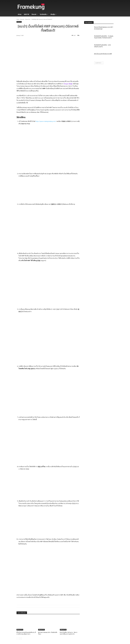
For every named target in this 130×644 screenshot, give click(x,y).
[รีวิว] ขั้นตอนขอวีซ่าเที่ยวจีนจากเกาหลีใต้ (103, 54)
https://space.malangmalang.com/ (46, 121)
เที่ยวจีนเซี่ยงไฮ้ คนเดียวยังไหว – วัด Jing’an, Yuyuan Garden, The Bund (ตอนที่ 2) (104, 37)
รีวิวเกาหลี (22, 19)
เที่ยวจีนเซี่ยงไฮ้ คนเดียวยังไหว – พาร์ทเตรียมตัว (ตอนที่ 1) (102, 46)
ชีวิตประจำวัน (28, 19)
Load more (99, 63)
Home (18, 19)
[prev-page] (18, 638)
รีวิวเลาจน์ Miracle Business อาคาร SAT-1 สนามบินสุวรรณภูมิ (104, 28)
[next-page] (21, 638)
